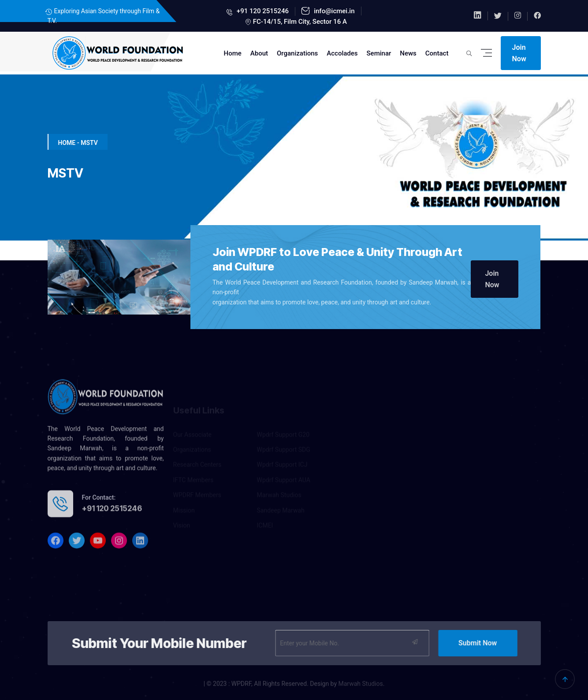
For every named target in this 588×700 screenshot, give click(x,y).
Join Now (519, 53)
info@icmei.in (333, 11)
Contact (437, 53)
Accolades (342, 53)
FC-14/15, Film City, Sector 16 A (300, 22)
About (259, 53)
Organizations (297, 53)
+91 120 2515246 (262, 11)
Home (233, 53)
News (408, 53)
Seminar (379, 53)
